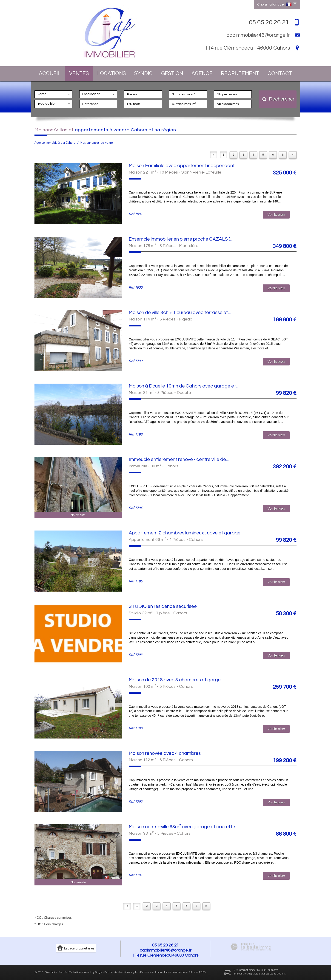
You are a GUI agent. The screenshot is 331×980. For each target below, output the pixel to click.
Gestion (172, 74)
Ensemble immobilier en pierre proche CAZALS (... (181, 239)
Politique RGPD (197, 972)
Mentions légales (129, 972)
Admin (158, 972)
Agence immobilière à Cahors (55, 143)
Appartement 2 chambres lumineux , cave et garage (185, 533)
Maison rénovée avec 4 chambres (165, 753)
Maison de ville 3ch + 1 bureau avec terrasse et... (180, 313)
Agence (202, 74)
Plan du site (111, 972)
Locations (111, 74)
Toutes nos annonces (175, 972)
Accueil (50, 74)
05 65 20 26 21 (165, 945)
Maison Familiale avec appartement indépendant (182, 166)
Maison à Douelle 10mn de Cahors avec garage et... (184, 386)
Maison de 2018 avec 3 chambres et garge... (176, 680)
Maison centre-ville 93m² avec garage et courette (182, 827)
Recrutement (240, 74)
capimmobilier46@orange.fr (258, 35)
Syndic (143, 74)
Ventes (79, 74)
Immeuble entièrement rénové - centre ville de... (179, 459)
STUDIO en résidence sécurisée (163, 606)
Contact (280, 74)
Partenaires (147, 972)
